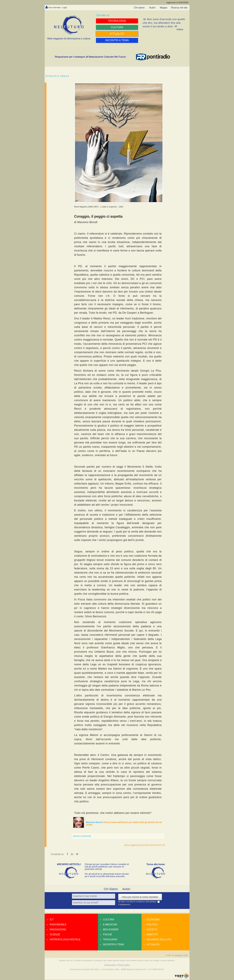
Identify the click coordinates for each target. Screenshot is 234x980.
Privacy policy (124, 965)
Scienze (55, 935)
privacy (153, 902)
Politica (64, 76)
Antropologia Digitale (65, 940)
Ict (52, 920)
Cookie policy (110, 965)
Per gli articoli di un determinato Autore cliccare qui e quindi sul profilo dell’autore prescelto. (107, 876)
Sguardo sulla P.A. (159, 940)
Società (152, 930)
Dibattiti (152, 935)
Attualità (153, 945)
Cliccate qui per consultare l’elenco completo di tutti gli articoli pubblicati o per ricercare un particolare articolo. (107, 867)
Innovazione (58, 930)
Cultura (109, 920)
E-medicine (110, 925)
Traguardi (110, 940)
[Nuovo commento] (82, 836)
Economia (153, 920)
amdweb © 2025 (181, 956)
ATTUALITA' (51, 76)
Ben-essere (111, 930)
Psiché (108, 935)
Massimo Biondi (94, 822)
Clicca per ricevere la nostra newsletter (140, 897)
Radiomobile (58, 925)
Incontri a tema (114, 945)
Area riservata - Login (60, 7)
